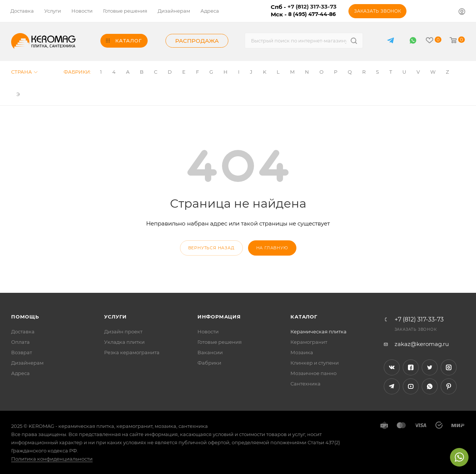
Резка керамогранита (132, 352)
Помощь (25, 317)
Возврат (22, 352)
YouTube (411, 386)
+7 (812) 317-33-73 (419, 320)
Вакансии (210, 352)
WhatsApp (413, 41)
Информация (219, 317)
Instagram (449, 367)
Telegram (392, 386)
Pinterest (449, 386)
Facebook (411, 367)
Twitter (430, 367)
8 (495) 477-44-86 (312, 14)
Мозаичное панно (313, 373)
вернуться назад (211, 248)
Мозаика (302, 352)
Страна (24, 72)
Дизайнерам (27, 363)
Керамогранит (309, 342)
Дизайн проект (123, 332)
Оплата (20, 342)
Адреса (20, 373)
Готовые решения (220, 342)
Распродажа (197, 41)
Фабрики (209, 363)
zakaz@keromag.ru (422, 344)
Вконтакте (392, 367)
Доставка (23, 332)
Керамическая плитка (319, 332)
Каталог (304, 317)
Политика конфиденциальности (52, 459)
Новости (208, 332)
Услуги (115, 317)
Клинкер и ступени (315, 363)
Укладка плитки (124, 342)
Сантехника (305, 384)
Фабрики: (77, 72)
